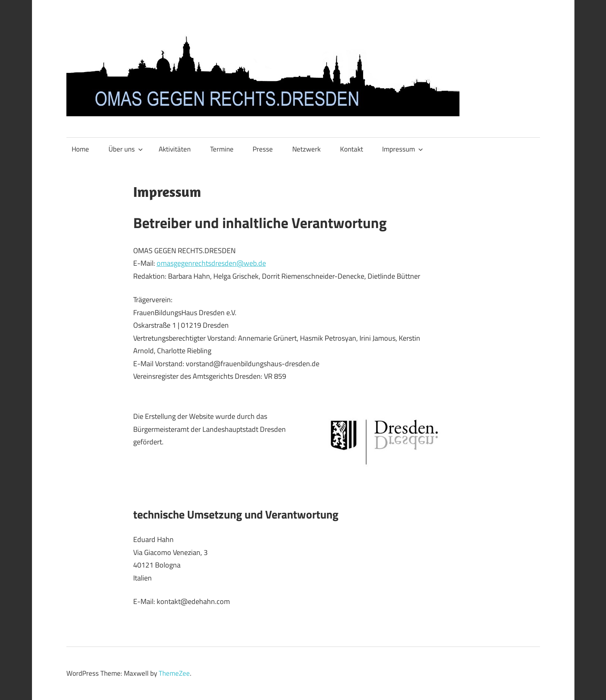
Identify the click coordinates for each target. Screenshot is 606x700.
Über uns (126, 149)
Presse (263, 149)
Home (80, 149)
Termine (222, 149)
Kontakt (352, 149)
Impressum (403, 149)
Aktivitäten (175, 149)
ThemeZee (174, 673)
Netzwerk (306, 149)
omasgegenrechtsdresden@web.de (211, 263)
